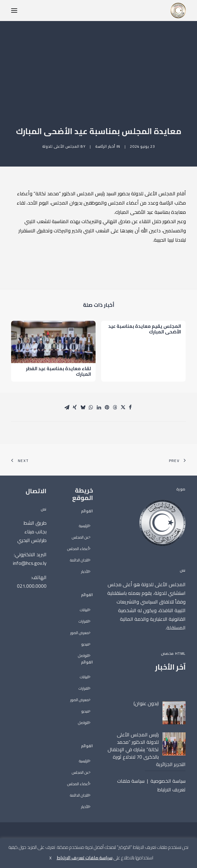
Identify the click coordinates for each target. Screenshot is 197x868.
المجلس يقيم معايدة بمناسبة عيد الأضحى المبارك (145, 335)
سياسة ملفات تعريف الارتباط (85, 858)
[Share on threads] (115, 407)
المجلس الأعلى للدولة (61, 146)
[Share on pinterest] (107, 407)
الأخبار (85, 572)
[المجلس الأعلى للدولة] (178, 11)
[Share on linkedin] (99, 407)
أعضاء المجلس (78, 549)
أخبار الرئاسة (105, 146)
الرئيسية (84, 526)
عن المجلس (80, 538)
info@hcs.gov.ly (30, 563)
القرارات (84, 622)
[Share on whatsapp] (91, 407)
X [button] (50, 858)
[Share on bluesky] (83, 407)
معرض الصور (80, 633)
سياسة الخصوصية (168, 781)
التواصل (84, 656)
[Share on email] (67, 407)
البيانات (84, 610)
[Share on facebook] (130, 407)
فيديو (85, 644)
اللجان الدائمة (80, 560)
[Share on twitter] (123, 407)
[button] (14, 11)
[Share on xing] (75, 407)
